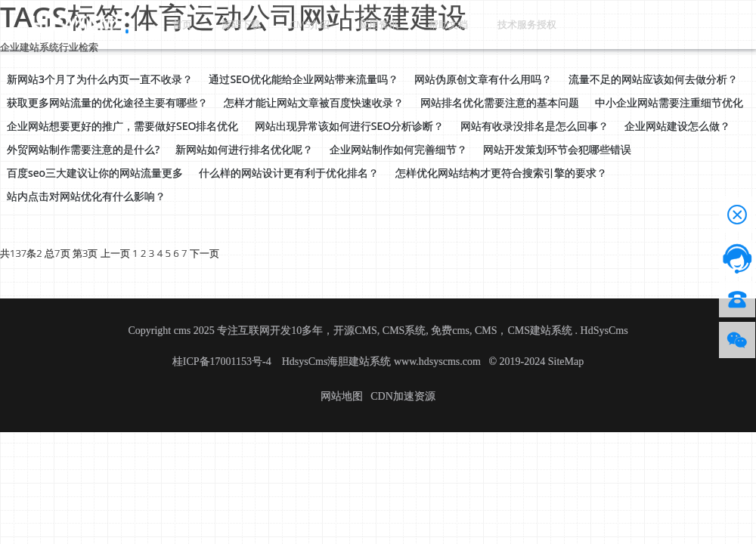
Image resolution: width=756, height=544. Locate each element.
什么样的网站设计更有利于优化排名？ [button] (289, 173)
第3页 (85, 253)
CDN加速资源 (403, 396)
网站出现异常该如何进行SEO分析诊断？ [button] (349, 126)
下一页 (204, 253)
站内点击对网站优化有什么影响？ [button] (86, 196)
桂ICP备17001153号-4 (223, 362)
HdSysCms (604, 331)
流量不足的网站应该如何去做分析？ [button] (653, 79)
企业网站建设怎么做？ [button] (677, 126)
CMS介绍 (285, 23)
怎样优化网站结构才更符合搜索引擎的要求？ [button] (501, 173)
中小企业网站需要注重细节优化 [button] (669, 102)
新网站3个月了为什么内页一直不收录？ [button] (100, 79)
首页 (175, 23)
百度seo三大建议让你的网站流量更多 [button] (95, 173)
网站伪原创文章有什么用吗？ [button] (483, 79)
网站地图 (342, 396)
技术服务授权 (479, 23)
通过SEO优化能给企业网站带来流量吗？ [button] (303, 79)
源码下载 (224, 23)
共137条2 (21, 253)
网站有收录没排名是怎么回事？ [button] (534, 126)
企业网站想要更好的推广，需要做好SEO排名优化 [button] (122, 126)
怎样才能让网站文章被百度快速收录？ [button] (314, 102)
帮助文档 (407, 23)
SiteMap (566, 362)
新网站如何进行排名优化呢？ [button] (244, 149)
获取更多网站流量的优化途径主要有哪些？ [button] (107, 102)
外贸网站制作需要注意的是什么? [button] (83, 149)
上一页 (115, 253)
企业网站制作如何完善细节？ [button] (398, 149)
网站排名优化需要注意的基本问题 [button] (500, 102)
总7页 (57, 253)
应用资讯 (346, 23)
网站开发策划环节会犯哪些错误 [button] (557, 149)
